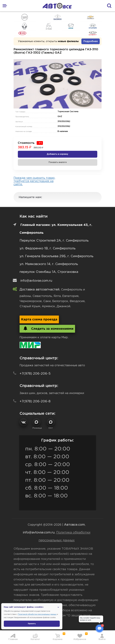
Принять (32, 624)
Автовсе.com (74, 525)
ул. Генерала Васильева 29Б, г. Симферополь (56, 256)
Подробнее (91, 41)
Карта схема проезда (39, 319)
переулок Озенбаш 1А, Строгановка (49, 272)
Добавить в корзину (57, 154)
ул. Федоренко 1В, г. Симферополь (48, 248)
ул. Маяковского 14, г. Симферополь (49, 264)
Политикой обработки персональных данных (37, 614)
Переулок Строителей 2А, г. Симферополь (54, 241)
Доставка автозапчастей (39, 290)
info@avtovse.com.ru (36, 281)
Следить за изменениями (47, 328)
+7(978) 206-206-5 (35, 374)
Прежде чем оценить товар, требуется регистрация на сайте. (34, 181)
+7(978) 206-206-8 (35, 401)
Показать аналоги (58, 162)
